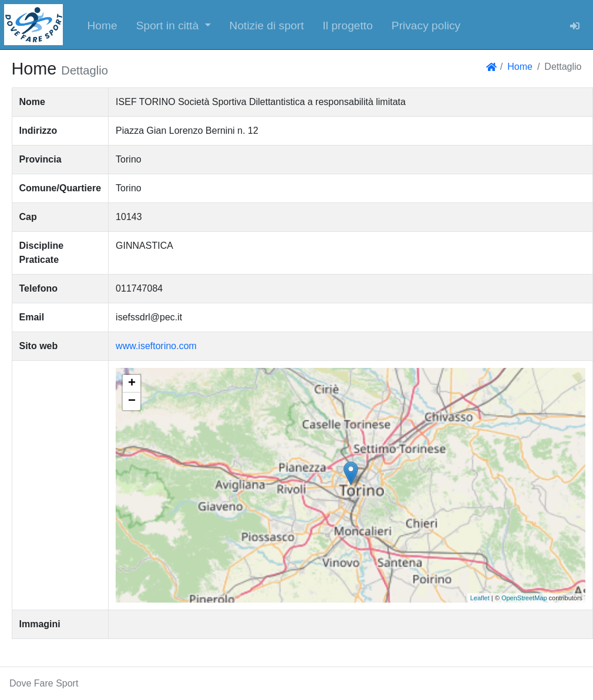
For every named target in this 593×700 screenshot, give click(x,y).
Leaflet (480, 598)
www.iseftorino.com (156, 346)
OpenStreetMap (524, 598)
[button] (173, 25)
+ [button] (132, 384)
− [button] (132, 401)
